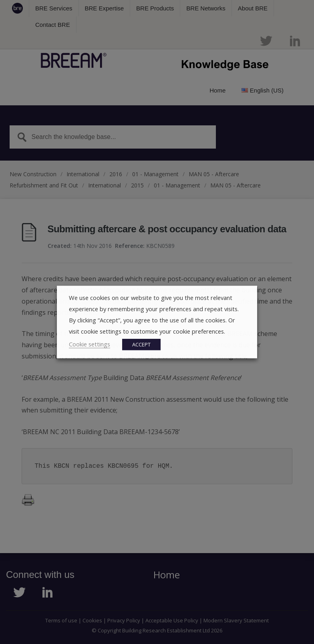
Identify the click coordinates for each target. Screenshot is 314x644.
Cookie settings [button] (90, 344)
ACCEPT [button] (141, 344)
